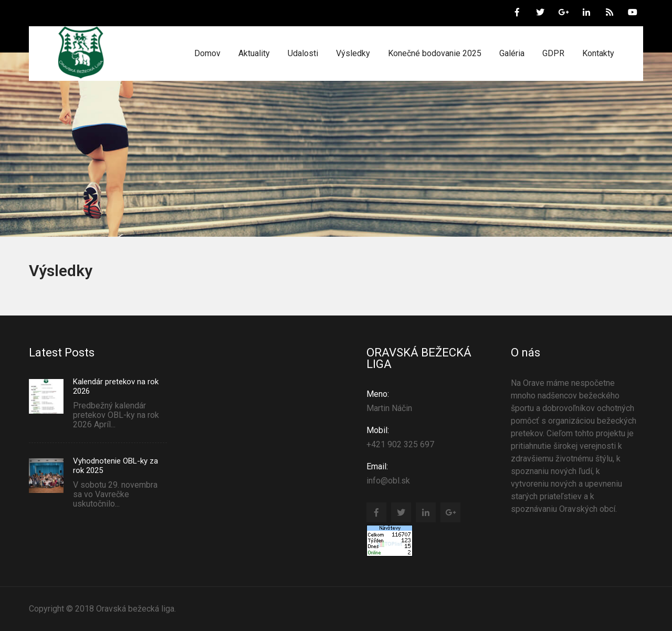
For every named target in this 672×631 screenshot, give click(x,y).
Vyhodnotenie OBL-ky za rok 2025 (115, 466)
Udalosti (303, 53)
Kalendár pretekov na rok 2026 (116, 386)
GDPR (553, 53)
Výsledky (353, 53)
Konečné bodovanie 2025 (435, 53)
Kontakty (598, 53)
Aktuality (254, 53)
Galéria (512, 53)
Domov (207, 53)
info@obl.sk (429, 473)
